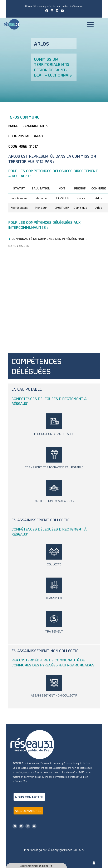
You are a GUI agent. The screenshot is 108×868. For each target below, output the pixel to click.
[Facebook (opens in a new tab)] (47, 11)
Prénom (80, 188)
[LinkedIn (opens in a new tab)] (57, 11)
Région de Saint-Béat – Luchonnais (53, 72)
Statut (19, 188)
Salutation (41, 188)
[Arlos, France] (54, 301)
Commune (99, 188)
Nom (62, 188)
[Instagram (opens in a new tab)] (52, 11)
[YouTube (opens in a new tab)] (62, 11)
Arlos (99, 198)
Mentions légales (35, 850)
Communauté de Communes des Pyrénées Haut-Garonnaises (53, 662)
